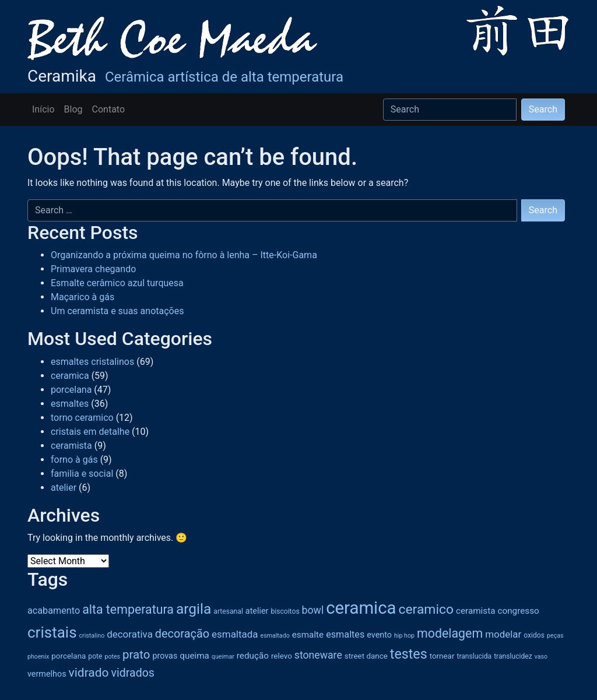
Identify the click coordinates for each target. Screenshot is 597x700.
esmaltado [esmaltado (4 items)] (275, 636)
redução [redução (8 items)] (253, 656)
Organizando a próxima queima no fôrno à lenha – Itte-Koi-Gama (184, 255)
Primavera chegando (93, 269)
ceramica (70, 376)
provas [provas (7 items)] (165, 656)
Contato (109, 109)
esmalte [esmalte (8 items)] (308, 635)
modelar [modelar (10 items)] (503, 634)
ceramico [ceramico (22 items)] (426, 609)
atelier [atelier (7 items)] (257, 611)
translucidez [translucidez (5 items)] (513, 656)
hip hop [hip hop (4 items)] (404, 636)
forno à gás (74, 460)
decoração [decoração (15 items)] (182, 634)
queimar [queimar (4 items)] (223, 657)
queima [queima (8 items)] (194, 656)
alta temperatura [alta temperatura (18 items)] (128, 609)
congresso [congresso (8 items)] (518, 611)
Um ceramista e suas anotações (117, 311)
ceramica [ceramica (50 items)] (361, 608)
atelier (64, 488)
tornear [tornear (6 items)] (442, 656)
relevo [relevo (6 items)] (282, 656)
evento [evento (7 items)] (379, 635)
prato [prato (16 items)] (136, 655)
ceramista (71, 446)
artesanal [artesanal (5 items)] (228, 611)
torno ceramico (82, 418)
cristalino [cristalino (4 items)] (92, 636)
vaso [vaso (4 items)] (541, 657)
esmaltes (70, 404)
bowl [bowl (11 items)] (313, 610)
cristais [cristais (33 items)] (52, 632)
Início (43, 109)
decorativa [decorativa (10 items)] (130, 634)
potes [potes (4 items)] (112, 657)
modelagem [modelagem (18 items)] (450, 633)
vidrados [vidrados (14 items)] (133, 673)
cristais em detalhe (90, 432)
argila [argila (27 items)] (194, 609)
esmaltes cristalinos (92, 362)
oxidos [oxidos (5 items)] (534, 635)
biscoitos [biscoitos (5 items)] (285, 611)
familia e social (82, 474)
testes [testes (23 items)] (409, 654)
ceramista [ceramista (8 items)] (476, 611)
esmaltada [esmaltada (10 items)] (235, 634)
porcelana (71, 390)
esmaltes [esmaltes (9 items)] (345, 634)
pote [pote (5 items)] (95, 656)
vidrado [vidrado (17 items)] (89, 673)
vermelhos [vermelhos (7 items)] (47, 674)
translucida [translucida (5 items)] (474, 656)
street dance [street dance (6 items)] (366, 656)
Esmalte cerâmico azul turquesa (117, 283)
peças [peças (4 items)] (555, 636)
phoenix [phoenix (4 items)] (38, 657)
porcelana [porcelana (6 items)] (69, 656)
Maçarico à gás (82, 297)
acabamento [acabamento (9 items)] (54, 611)
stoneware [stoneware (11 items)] (318, 655)
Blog (73, 109)
